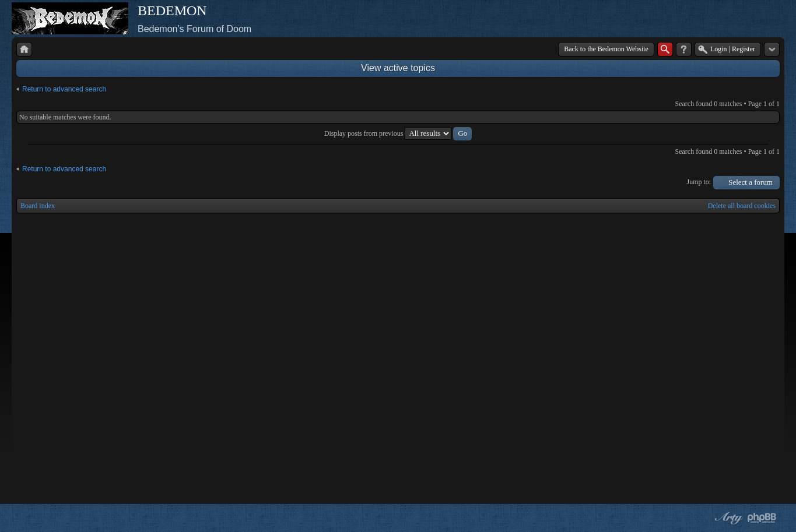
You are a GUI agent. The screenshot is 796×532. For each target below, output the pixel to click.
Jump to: (699, 182)
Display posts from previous (398, 133)
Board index (38, 206)
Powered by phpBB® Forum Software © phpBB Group (762, 518)
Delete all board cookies (742, 206)
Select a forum (751, 182)
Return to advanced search (64, 89)
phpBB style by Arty (727, 518)
